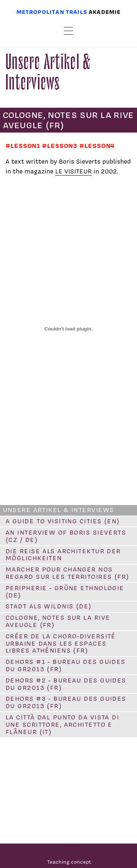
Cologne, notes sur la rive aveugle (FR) (58, 621)
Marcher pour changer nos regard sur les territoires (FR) (67, 573)
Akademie (105, 12)
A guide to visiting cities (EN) (63, 521)
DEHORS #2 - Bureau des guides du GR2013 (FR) (66, 684)
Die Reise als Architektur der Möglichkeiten (63, 555)
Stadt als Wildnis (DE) (49, 606)
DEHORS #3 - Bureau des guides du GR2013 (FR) (66, 702)
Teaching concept (69, 862)
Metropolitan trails (52, 12)
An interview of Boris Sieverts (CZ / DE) (66, 536)
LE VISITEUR (73, 171)
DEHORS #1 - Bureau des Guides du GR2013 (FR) (66, 665)
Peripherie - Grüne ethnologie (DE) (65, 592)
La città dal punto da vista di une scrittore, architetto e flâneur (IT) (62, 724)
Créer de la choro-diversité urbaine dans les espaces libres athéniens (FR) (61, 643)
